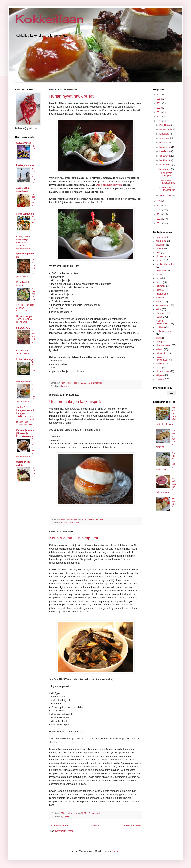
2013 (160, 214)
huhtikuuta (165, 160)
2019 (160, 112)
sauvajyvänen (24, 143)
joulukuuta (165, 125)
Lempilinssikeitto (24, 353)
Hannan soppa (24, 316)
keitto (159, 309)
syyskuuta (165, 138)
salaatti (160, 349)
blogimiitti (161, 245)
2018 (160, 117)
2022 (160, 99)
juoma (159, 282)
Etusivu (95, 825)
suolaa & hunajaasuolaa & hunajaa (25, 410)
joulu (158, 275)
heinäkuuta (165, 147)
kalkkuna (160, 298)
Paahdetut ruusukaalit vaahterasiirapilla (24, 245)
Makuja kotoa (23, 382)
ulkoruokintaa (163, 371)
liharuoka (161, 313)
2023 (160, 95)
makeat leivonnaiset (70, 523)
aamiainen (161, 237)
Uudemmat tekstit (59, 825)
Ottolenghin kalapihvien (109, 185)
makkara (160, 327)
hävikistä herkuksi (165, 264)
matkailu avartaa (164, 331)
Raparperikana (34, 200)
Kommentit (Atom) (64, 831)
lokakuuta (165, 134)
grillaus (160, 260)
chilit (158, 253)
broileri (159, 249)
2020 (160, 108)
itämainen (161, 271)
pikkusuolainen (163, 345)
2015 (160, 206)
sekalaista (161, 353)
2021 (160, 103)
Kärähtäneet (23, 351)
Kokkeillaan (50, 19)
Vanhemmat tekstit (132, 825)
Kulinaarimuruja (25, 359)
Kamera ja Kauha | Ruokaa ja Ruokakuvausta (25, 433)
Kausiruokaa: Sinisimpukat (74, 538)
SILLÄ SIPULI (23, 328)
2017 (160, 121)
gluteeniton (162, 256)
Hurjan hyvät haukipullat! (72, 96)
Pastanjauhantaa (25, 165)
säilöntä (160, 364)
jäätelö (159, 290)
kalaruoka (66, 386)
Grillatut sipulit (174, 503)
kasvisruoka (162, 305)
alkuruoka (161, 241)
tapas (159, 368)
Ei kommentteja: (96, 519)
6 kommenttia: (96, 383)
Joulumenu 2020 (34, 336)
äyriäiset (65, 816)
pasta (159, 338)
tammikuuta (166, 195)
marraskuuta (166, 129)
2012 (160, 219)
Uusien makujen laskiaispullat (76, 401)
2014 (160, 210)
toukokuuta (165, 156)
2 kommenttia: (96, 813)
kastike (160, 302)
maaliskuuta (166, 165)
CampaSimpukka (25, 214)
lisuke (159, 317)
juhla (158, 278)
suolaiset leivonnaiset (162, 358)
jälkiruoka (161, 286)
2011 (160, 223)
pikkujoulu (161, 342)
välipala (160, 375)
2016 (160, 201)
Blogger (115, 851)
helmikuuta (165, 169)
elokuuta (164, 143)
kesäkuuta (165, 151)
